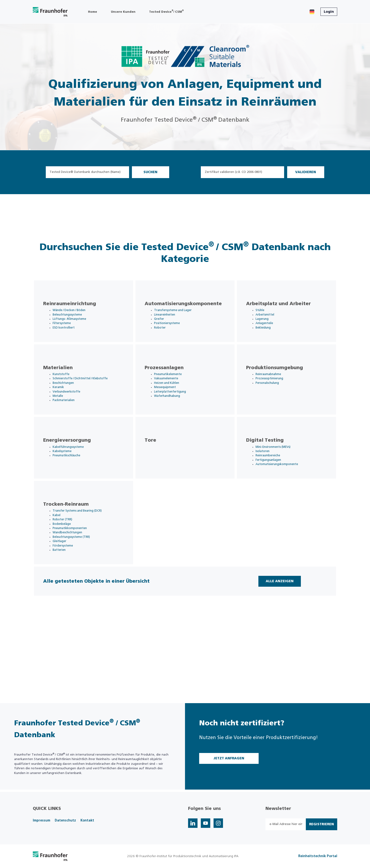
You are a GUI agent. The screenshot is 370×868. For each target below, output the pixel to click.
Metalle (63, 414)
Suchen (150, 172)
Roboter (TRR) (68, 561)
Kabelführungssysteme (74, 476)
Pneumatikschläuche (72, 485)
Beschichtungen (69, 401)
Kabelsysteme (67, 481)
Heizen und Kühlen (173, 401)
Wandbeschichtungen (73, 575)
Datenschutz (65, 821)
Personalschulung (273, 401)
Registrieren (322, 824)
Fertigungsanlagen (274, 490)
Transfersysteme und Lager (179, 316)
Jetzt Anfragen (229, 758)
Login (329, 12)
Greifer (164, 325)
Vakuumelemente (172, 396)
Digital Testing (270, 470)
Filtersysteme (67, 330)
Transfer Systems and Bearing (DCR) (84, 552)
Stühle (265, 316)
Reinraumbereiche (274, 485)
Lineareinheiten (170, 320)
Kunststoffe (67, 391)
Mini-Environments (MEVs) (279, 476)
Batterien (64, 593)
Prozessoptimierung (275, 396)
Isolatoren (268, 481)
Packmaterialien (69, 419)
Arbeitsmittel (270, 320)
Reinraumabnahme (274, 391)
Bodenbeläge (67, 566)
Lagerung (267, 325)
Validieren (306, 172)
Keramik (63, 405)
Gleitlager (65, 584)
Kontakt (87, 821)
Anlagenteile (270, 330)
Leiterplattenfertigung (176, 410)
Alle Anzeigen (276, 635)
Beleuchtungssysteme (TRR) (77, 580)
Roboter (165, 334)
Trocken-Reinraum (71, 545)
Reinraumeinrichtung (75, 309)
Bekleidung (269, 334)
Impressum (42, 821)
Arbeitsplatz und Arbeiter (283, 309)
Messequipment (171, 405)
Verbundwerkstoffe (72, 410)
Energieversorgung (72, 470)
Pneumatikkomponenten (76, 571)
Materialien (63, 385)
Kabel (62, 557)
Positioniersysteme (172, 330)
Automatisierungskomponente (188, 309)
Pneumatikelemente (174, 391)
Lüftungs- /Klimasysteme (75, 325)
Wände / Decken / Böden (76, 316)
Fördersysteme (68, 589)
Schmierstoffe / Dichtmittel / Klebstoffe (87, 396)
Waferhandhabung (173, 414)
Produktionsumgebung (280, 385)
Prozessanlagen (169, 385)
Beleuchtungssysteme (73, 320)
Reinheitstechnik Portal (318, 856)
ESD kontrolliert (69, 334)
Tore (155, 470)
